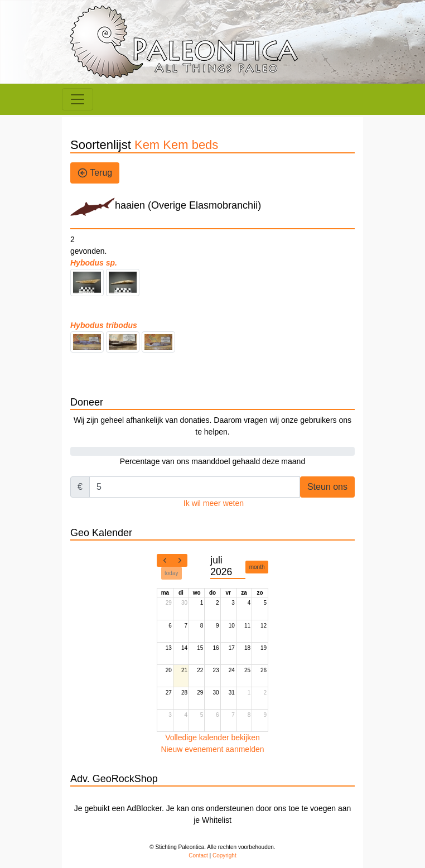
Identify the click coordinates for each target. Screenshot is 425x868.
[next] (180, 561)
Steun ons (327, 487)
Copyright (224, 855)
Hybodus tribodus (104, 325)
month (257, 567)
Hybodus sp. (94, 263)
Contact (198, 855)
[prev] (165, 561)
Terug (95, 173)
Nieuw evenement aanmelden (212, 749)
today (171, 573)
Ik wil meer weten (214, 503)
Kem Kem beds (176, 145)
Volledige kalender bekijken (212, 737)
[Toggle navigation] (78, 99)
